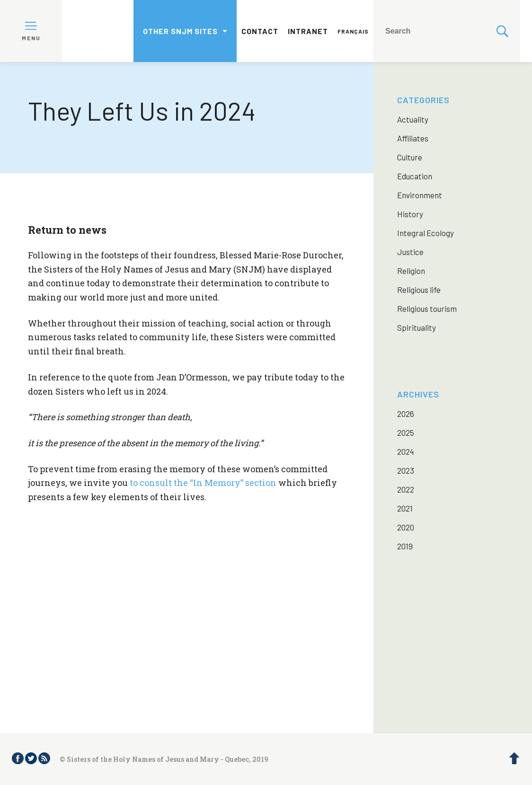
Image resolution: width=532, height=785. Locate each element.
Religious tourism (427, 309)
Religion (411, 271)
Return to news (67, 230)
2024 (406, 451)
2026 (406, 414)
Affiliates (413, 138)
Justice (410, 252)
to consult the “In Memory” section (203, 483)
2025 (406, 432)
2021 (405, 508)
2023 (406, 470)
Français (353, 31)
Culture (410, 157)
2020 (406, 527)
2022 (406, 489)
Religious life (419, 290)
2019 (405, 546)
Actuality (413, 119)
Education (415, 176)
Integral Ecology (426, 233)
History (410, 214)
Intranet (308, 31)
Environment (420, 195)
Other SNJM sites (180, 31)
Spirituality (417, 327)
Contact (260, 31)
